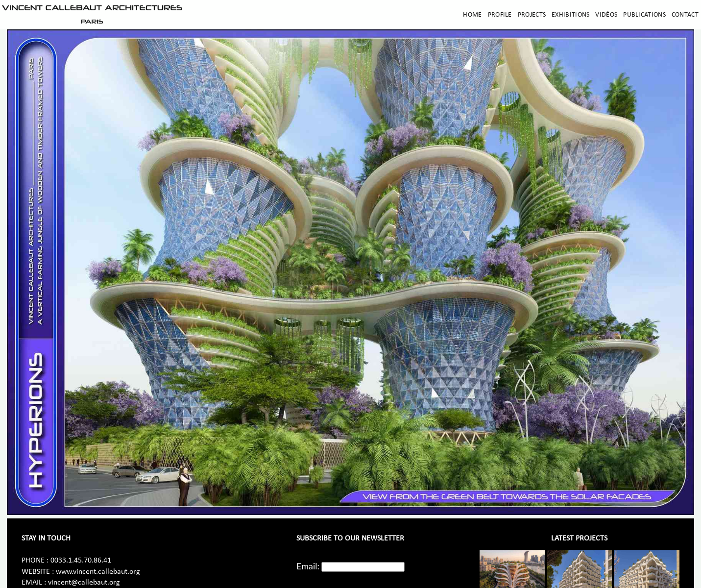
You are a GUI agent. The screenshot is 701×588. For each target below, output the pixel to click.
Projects (532, 15)
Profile (500, 15)
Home (472, 15)
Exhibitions (570, 15)
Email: (308, 566)
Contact (685, 15)
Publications (644, 15)
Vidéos (606, 15)
